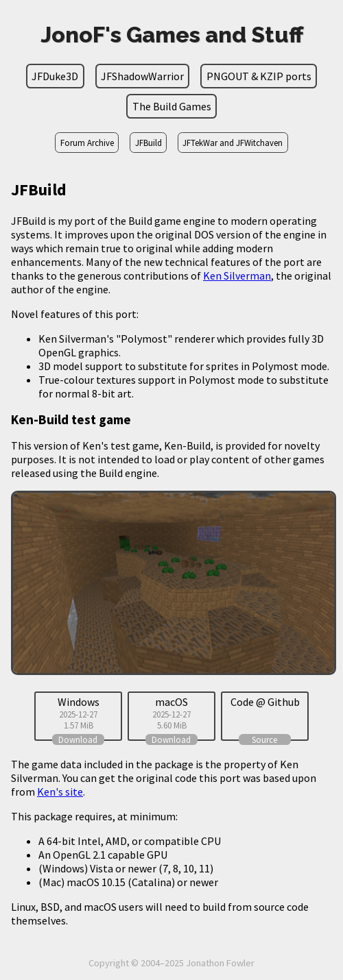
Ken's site (60, 792)
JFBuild (149, 143)
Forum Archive (87, 143)
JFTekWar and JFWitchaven (233, 143)
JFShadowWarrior (142, 76)
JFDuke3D (55, 76)
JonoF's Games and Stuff (172, 35)
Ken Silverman (237, 275)
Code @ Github (265, 702)
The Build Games (172, 106)
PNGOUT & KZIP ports (259, 76)
